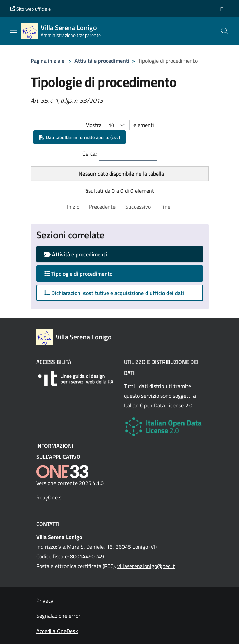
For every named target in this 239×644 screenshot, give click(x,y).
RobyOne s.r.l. (52, 497)
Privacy (45, 601)
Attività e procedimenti (102, 61)
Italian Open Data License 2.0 (158, 405)
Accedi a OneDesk (57, 631)
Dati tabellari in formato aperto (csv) (79, 137)
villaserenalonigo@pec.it (146, 566)
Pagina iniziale (48, 61)
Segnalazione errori (59, 616)
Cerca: (89, 153)
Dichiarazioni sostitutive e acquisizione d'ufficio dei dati (114, 293)
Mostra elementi (120, 125)
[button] (221, 9)
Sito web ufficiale (31, 9)
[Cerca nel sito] (225, 31)
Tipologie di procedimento (85, 273)
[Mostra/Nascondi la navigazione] (14, 30)
